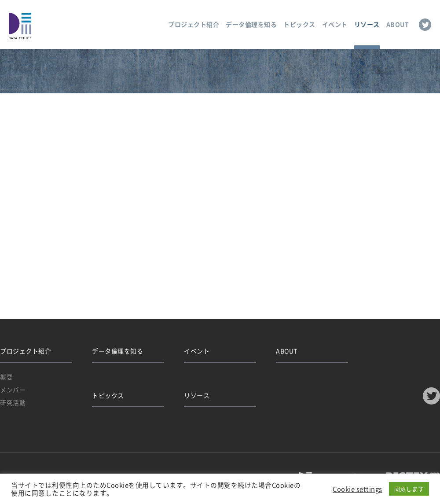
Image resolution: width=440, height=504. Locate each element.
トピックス (299, 24)
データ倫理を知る (251, 24)
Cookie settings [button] (357, 489)
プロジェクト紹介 (194, 24)
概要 (6, 377)
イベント (335, 24)
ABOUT (398, 24)
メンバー (13, 390)
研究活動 (13, 402)
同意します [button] (409, 489)
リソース (367, 24)
